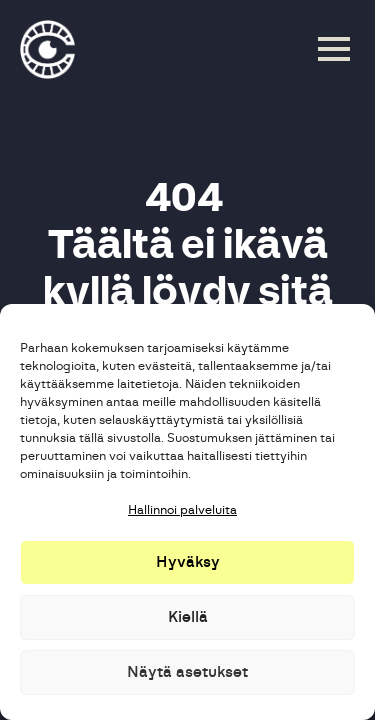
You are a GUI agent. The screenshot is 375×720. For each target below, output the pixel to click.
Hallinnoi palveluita (182, 510)
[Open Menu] (334, 49)
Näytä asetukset (187, 672)
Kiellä (188, 617)
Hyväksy (188, 562)
